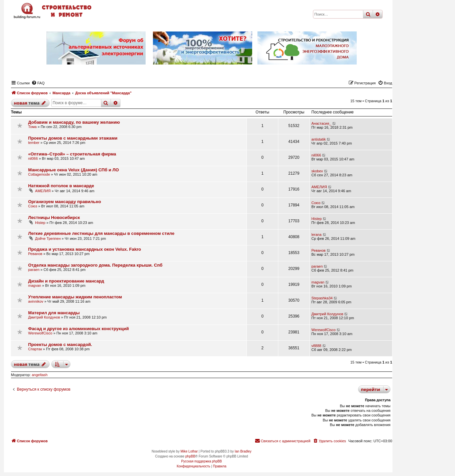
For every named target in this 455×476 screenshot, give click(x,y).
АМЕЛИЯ (43, 191)
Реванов (35, 254)
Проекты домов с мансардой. (60, 345)
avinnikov (36, 301)
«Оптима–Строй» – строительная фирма (72, 154)
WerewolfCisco (40, 333)
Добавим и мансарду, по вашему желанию (74, 122)
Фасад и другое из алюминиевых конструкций (78, 329)
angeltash (40, 375)
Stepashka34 (322, 298)
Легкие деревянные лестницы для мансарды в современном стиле (101, 233)
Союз (33, 206)
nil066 (33, 158)
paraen (34, 270)
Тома (32, 127)
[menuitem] (38, 83)
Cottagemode (39, 174)
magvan (35, 285)
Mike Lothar (189, 451)
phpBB (190, 456)
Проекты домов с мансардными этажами (73, 138)
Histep (40, 223)
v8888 (316, 346)
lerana (317, 235)
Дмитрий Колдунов (44, 317)
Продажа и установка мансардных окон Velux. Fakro (85, 249)
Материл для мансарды (54, 313)
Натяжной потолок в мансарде (61, 186)
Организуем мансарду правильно (65, 202)
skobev (317, 171)
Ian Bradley (243, 451)
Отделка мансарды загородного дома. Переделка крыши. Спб (95, 265)
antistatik (318, 139)
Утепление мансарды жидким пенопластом (75, 297)
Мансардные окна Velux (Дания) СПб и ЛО (73, 170)
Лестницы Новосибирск (54, 217)
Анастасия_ (321, 123)
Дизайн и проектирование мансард (66, 281)
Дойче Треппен (48, 238)
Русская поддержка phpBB (201, 461)
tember (34, 143)
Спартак (35, 349)
